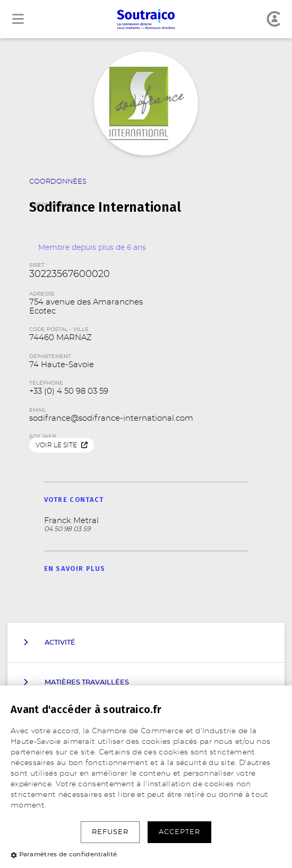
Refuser (110, 832)
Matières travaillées (76, 682)
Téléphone (46, 383)
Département (50, 357)
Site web (42, 437)
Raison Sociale (146, 198)
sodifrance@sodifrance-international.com (111, 418)
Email (38, 410)
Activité (49, 643)
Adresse (42, 294)
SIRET (37, 265)
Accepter (179, 832)
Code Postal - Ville (59, 329)
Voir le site (62, 445)
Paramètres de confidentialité (64, 854)
